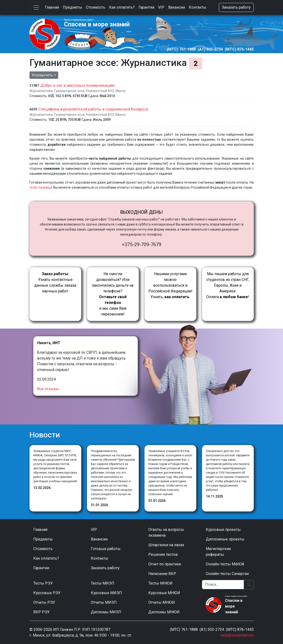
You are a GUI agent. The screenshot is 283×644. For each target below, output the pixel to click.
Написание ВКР (162, 574)
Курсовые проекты (223, 530)
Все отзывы (48, 389)
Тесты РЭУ (43, 583)
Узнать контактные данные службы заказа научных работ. (55, 282)
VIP (161, 7)
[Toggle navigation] (36, 7)
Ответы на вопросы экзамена (166, 532)
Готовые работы (106, 549)
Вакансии (177, 7)
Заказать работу (236, 7)
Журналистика (41, 91)
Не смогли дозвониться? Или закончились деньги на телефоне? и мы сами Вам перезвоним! (113, 294)
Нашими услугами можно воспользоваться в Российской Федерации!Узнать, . (170, 285)
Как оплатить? (122, 7)
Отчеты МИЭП (104, 602)
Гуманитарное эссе (69, 91)
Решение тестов (163, 554)
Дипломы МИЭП (106, 612)
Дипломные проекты (225, 539)
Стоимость (96, 7)
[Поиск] (223, 585)
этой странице (41, 187)
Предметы (72, 7)
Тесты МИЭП (103, 583)
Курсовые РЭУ (47, 593)
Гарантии (146, 7)
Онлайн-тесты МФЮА (225, 564)
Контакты (198, 7)
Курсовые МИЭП (106, 593)
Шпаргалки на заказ (166, 545)
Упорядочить (43, 75)
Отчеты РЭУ (44, 602)
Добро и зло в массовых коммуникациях (78, 85)
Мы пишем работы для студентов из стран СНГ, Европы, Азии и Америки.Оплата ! (228, 285)
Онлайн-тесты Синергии (227, 574)
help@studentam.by (237, 635)
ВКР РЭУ (41, 612)
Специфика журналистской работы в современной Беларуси (93, 109)
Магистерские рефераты (218, 552)
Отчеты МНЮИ (162, 602)
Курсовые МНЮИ (164, 593)
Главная (52, 7)
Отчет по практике (165, 564)
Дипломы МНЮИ (164, 612)
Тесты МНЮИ (160, 583)
